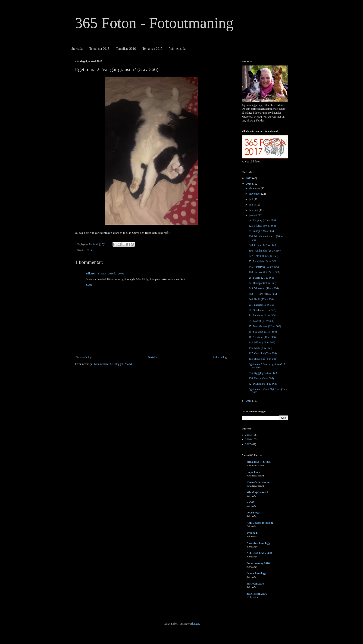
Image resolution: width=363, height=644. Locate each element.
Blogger (195, 624)
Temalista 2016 (126, 49)
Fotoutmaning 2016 (258, 563)
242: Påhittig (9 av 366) (262, 342)
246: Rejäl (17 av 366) (261, 299)
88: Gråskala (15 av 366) (262, 310)
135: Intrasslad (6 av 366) (263, 359)
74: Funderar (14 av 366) (263, 315)
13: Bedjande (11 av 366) (263, 332)
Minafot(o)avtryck (258, 492)
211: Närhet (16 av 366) (262, 305)
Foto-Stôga (253, 513)
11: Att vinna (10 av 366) (263, 337)
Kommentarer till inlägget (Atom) (113, 364)
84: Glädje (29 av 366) (261, 231)
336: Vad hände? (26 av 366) (265, 251)
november (255, 194)
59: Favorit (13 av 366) (261, 321)
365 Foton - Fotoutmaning (154, 23)
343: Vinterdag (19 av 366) (264, 288)
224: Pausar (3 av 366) (261, 378)
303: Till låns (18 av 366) (263, 294)
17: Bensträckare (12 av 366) (265, 326)
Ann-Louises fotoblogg (260, 523)
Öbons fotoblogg (256, 573)
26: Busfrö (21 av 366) (261, 278)
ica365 (250, 502)
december (255, 188)
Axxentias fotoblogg (258, 543)
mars (252, 205)
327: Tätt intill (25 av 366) (263, 256)
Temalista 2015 (99, 49)
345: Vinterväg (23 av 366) (264, 267)
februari (254, 210)
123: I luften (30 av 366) (262, 226)
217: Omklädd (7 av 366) (263, 353)
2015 (249, 401)
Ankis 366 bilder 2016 (259, 553)
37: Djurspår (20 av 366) (262, 283)
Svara (89, 285)
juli (252, 199)
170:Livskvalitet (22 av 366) (264, 272)
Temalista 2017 (152, 49)
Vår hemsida (177, 49)
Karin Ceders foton (258, 482)
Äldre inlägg (220, 357)
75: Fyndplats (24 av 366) (263, 261)
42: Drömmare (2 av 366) (263, 384)
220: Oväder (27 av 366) (262, 245)
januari (253, 215)
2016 (89, 250)
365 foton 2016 (255, 584)
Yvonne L (252, 533)
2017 (249, 178)
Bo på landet (254, 472)
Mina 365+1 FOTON (259, 462)
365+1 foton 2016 (257, 594)
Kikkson (91, 274)
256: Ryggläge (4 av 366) (263, 373)
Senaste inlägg (84, 357)
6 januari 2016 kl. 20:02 (111, 274)
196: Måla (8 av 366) (260, 348)
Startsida (77, 49)
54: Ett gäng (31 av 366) (262, 220)
